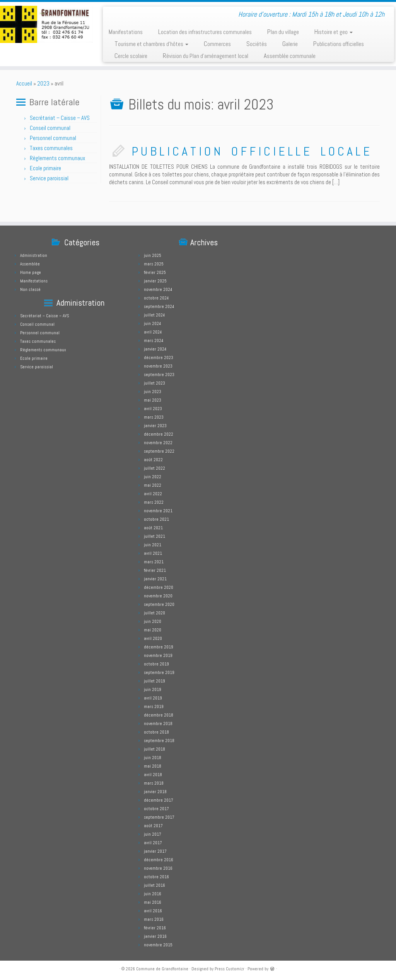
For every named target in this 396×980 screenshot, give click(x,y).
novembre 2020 (158, 596)
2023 (43, 83)
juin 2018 (153, 758)
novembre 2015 (158, 945)
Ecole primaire (45, 168)
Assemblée (30, 264)
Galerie (290, 44)
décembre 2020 (159, 587)
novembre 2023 (158, 366)
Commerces (217, 44)
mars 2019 (154, 706)
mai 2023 (153, 400)
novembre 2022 (158, 443)
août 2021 (153, 528)
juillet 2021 (154, 536)
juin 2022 (153, 477)
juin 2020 (153, 621)
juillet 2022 (154, 468)
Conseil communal (50, 128)
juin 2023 (153, 392)
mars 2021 (154, 562)
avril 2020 (153, 638)
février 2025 (155, 272)
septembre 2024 (159, 306)
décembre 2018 (159, 715)
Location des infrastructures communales (205, 32)
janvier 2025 (155, 281)
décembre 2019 (159, 647)
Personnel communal (54, 138)
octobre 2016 (156, 877)
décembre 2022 (159, 434)
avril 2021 (153, 553)
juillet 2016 (154, 885)
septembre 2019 (159, 672)
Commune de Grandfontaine (162, 969)
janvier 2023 (155, 426)
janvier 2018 (155, 792)
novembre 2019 (158, 655)
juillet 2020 (154, 613)
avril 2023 (153, 409)
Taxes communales (51, 148)
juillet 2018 (154, 749)
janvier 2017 (155, 851)
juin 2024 (152, 323)
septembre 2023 (159, 375)
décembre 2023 (159, 357)
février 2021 (155, 570)
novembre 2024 (158, 289)
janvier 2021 (155, 579)
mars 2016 (154, 919)
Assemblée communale (290, 56)
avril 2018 (153, 775)
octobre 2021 (156, 519)
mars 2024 (154, 340)
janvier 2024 (155, 349)
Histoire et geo (334, 32)
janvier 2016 (155, 936)
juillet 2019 (154, 681)
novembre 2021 (158, 511)
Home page (31, 272)
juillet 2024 (154, 315)
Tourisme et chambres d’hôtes (151, 44)
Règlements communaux (57, 158)
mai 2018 (153, 766)
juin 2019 (153, 689)
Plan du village (283, 32)
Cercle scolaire (131, 56)
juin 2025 (153, 255)
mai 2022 (153, 485)
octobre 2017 (156, 809)
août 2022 (153, 460)
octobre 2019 (156, 664)
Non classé (30, 289)
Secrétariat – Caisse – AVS (60, 118)
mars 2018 (154, 783)
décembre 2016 (159, 860)
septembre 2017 (159, 817)
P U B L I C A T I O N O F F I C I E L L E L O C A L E (251, 151)
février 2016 (155, 928)
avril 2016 (153, 911)
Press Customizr (230, 969)
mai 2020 (153, 630)
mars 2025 (154, 264)
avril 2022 (153, 494)
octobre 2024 (156, 298)
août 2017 (153, 826)
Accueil (24, 83)
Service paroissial (49, 178)
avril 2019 (153, 698)
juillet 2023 (154, 383)
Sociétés (257, 44)
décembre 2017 (159, 800)
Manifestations (126, 32)
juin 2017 (153, 834)
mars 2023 (154, 417)
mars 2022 (154, 502)
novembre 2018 (158, 723)
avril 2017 (153, 843)
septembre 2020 (159, 604)
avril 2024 (153, 332)
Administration (34, 255)
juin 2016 (153, 894)
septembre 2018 (159, 741)
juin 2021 (153, 545)
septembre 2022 (159, 451)
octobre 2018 (156, 732)
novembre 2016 (158, 868)
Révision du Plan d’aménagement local (206, 56)
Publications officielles (339, 44)
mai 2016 (153, 902)
